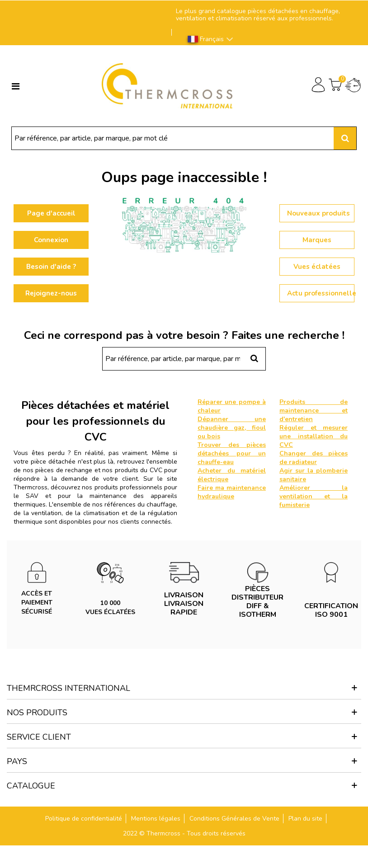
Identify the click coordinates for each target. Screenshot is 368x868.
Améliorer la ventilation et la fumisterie (314, 496)
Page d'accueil (51, 213)
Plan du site (305, 819)
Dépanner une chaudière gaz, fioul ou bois (232, 428)
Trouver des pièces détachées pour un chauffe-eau (232, 453)
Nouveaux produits (318, 213)
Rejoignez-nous (51, 293)
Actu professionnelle (321, 293)
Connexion (51, 240)
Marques (317, 240)
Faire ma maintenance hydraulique (232, 492)
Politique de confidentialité (84, 819)
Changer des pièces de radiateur (314, 458)
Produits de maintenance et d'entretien (314, 411)
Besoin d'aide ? (51, 267)
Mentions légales (156, 819)
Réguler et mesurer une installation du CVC (314, 436)
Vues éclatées (317, 267)
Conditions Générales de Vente (234, 819)
